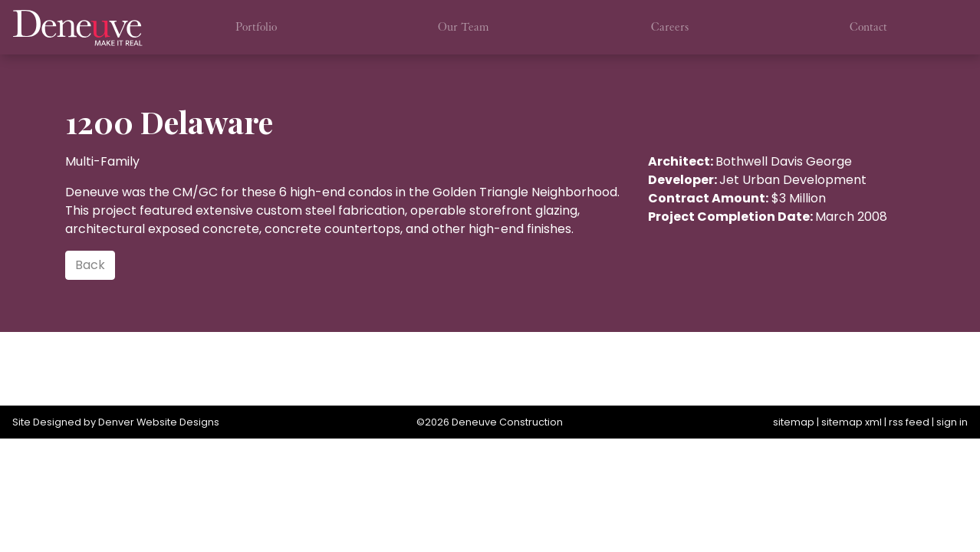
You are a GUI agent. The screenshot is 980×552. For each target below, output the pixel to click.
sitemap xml (852, 422)
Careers (670, 27)
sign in (952, 422)
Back (90, 265)
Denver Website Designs (159, 422)
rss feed (909, 422)
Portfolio (256, 27)
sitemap (794, 422)
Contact (868, 27)
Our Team (464, 27)
